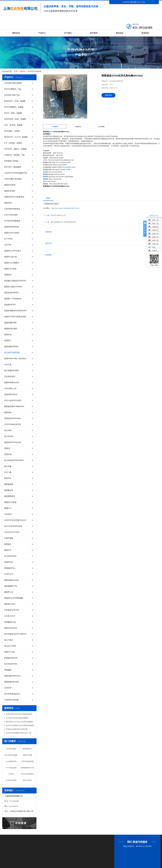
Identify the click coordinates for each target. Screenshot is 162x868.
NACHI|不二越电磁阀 (13, 167)
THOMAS (8, 514)
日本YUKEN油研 (11, 215)
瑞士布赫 (8, 466)
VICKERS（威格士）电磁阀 (15, 149)
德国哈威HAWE (10, 323)
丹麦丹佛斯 (9, 538)
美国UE (7, 448)
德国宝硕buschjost (12, 580)
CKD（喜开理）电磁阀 (13, 125)
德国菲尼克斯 (10, 191)
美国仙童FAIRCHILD (13, 676)
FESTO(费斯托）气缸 (13, 89)
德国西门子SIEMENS (13, 299)
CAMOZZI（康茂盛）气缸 (15, 155)
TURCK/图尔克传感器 (13, 179)
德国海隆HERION (11, 347)
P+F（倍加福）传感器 (13, 143)
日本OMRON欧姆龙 (12, 209)
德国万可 (8, 550)
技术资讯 (94, 33)
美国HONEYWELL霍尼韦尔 (15, 359)
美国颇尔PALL (10, 568)
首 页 (16, 71)
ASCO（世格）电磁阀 (13, 113)
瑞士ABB (8, 430)
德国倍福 (8, 412)
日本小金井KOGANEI (13, 400)
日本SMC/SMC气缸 (12, 95)
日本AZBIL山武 (10, 388)
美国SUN (8, 335)
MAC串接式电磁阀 (11, 755)
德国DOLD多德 (10, 269)
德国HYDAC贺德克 (12, 233)
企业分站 (126, 2)
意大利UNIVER (10, 556)
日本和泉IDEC (10, 376)
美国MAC (8, 275)
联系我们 (145, 33)
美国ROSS (9, 562)
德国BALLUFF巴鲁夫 (13, 251)
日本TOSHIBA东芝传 (13, 424)
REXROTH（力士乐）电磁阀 (16, 137)
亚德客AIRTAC (10, 305)
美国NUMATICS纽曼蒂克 (14, 197)
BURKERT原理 (11, 780)
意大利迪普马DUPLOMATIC (15, 634)
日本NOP (8, 688)
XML (143, 2)
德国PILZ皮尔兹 (11, 257)
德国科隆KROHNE (12, 682)
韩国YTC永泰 (10, 652)
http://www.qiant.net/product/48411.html (65, 208)
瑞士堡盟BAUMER (12, 371)
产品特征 (11, 774)
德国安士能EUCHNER (13, 287)
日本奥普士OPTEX (12, 610)
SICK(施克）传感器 (12, 131)
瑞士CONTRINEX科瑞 (13, 526)
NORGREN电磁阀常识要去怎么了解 (18, 733)
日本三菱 (8, 472)
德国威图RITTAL (11, 586)
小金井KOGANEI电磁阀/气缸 (16, 173)
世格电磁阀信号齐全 (27, 768)
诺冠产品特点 (27, 780)
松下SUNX (8, 239)
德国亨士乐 (9, 592)
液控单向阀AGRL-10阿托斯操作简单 (63, 222)
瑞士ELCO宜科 (10, 646)
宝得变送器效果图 (27, 761)
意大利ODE (9, 436)
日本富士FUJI (10, 616)
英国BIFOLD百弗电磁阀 (14, 598)
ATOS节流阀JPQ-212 (58, 215)
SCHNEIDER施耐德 (12, 221)
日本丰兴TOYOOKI (12, 532)
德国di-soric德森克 (12, 263)
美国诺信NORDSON (12, 418)
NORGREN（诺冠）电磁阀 (15, 119)
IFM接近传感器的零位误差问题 (16, 729)
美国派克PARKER (11, 293)
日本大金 (8, 365)
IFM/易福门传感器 (11, 161)
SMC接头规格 (11, 749)
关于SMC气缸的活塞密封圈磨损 (17, 718)
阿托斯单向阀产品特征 (52, 204)
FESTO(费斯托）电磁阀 (14, 107)
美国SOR (8, 454)
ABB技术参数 (27, 755)
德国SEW (8, 203)
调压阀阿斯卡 (27, 749)
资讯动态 (120, 33)
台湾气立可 (9, 574)
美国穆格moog (10, 622)
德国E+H (8, 508)
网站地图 (134, 2)
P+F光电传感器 (11, 768)
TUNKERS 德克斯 (11, 700)
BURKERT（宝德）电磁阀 (15, 101)
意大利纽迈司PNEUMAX (14, 460)
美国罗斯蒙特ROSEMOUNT (15, 311)
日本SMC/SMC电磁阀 (13, 83)
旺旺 (152, 247)
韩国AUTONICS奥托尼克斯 (15, 317)
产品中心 (42, 33)
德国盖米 (8, 544)
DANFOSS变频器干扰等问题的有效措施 (20, 725)
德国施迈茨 (9, 490)
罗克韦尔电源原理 (27, 774)
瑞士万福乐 (9, 640)
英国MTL (8, 341)
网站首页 (16, 33)
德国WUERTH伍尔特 (13, 442)
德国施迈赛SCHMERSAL (14, 406)
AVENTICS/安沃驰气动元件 (15, 520)
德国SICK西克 (10, 185)
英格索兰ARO (10, 604)
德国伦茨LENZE (11, 628)
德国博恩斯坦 (10, 496)
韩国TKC (8, 478)
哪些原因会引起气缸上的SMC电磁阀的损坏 (20, 722)
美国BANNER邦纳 (12, 227)
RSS (139, 2)
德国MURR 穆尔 (11, 329)
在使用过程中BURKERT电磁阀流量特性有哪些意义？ (20, 714)
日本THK (8, 245)
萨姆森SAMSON (11, 658)
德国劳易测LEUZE (12, 382)
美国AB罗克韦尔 (11, 394)
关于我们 (68, 33)
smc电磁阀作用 (11, 761)
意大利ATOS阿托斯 (34, 71)
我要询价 (108, 95)
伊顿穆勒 (8, 670)
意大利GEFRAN (11, 664)
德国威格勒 (9, 484)
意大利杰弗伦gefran (12, 694)
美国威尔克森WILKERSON (15, 281)
